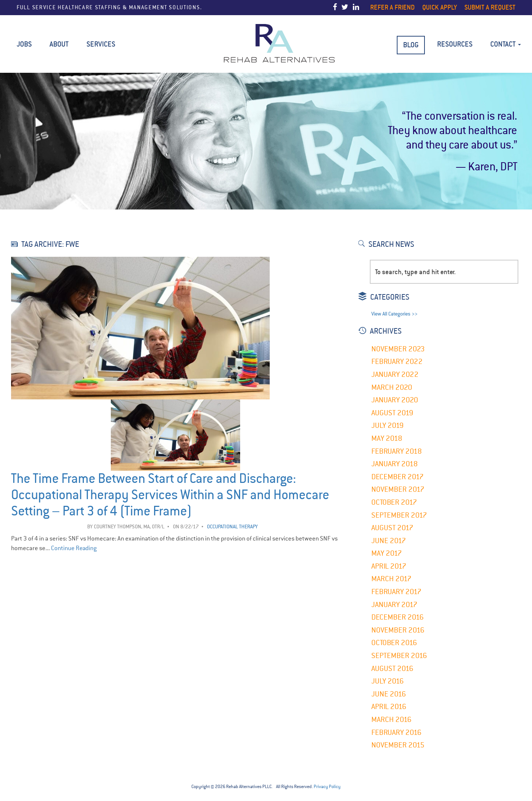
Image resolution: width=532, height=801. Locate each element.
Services (101, 44)
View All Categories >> (394, 314)
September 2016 (399, 656)
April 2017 (389, 566)
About (59, 44)
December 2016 (398, 617)
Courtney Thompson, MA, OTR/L (129, 527)
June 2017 (389, 541)
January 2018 (395, 464)
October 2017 (394, 502)
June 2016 (389, 694)
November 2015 (398, 745)
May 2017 (387, 553)
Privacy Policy (327, 787)
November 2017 (398, 489)
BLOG (411, 45)
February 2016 (396, 732)
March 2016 (391, 720)
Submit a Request (490, 7)
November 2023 (398, 349)
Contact (506, 44)
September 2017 (399, 515)
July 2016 (388, 681)
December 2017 (398, 477)
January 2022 (395, 374)
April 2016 (389, 707)
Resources (455, 44)
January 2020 (395, 400)
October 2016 (394, 643)
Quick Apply (440, 7)
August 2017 (392, 528)
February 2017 (396, 592)
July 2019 (388, 425)
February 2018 (397, 451)
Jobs (24, 44)
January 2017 (394, 605)
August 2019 (392, 413)
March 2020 (392, 387)
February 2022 (397, 362)
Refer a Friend (393, 7)
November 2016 (398, 630)
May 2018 (387, 438)
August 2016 (392, 669)
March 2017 (391, 579)
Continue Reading (74, 548)
